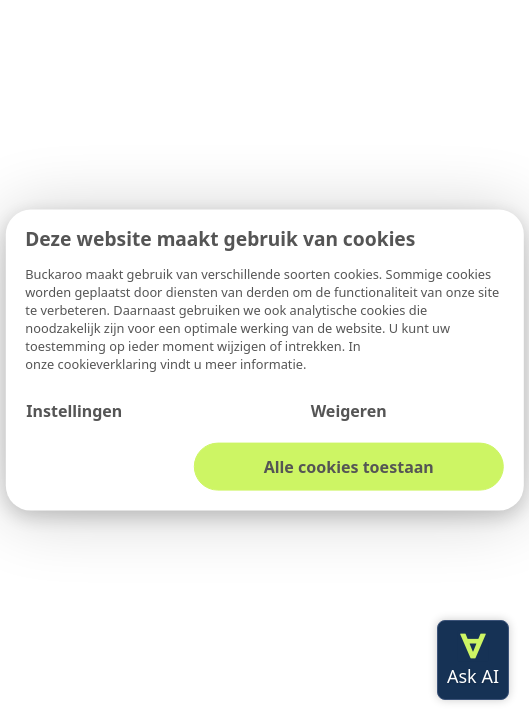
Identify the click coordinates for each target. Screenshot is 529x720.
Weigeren (349, 410)
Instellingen (74, 410)
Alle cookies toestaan (349, 466)
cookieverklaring (109, 363)
